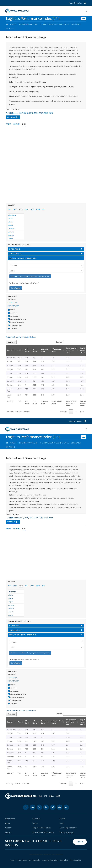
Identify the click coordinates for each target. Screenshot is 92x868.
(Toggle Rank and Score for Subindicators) (21, 337)
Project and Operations (42, 828)
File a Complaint (76, 860)
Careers (8, 828)
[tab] (46, 249)
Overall (12, 310)
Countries (36, 819)
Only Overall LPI (13, 306)
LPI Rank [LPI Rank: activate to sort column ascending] (27, 350)
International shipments (18, 319)
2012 (21, 209)
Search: (71, 342)
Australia (11, 235)
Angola (11, 225)
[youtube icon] (60, 807)
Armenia (11, 232)
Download (13, 117)
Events (62, 819)
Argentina (11, 229)
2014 (27, 209)
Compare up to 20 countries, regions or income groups (30, 276)
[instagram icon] (53, 807)
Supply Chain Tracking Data (55, 24)
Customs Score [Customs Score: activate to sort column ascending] (44, 350)
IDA (40, 796)
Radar (9, 124)
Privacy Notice (22, 860)
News (7, 823)
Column (17, 124)
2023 (44, 209)
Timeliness (14, 329)
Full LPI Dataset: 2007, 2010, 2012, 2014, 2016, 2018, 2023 (29, 113)
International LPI (28, 24)
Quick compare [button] (15, 254)
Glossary (76, 24)
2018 (38, 209)
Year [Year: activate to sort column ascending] (19, 350)
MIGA (51, 796)
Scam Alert (64, 860)
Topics (35, 823)
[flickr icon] (66, 807)
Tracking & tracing (16, 325)
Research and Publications (43, 832)
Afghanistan (12, 215)
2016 (32, 209)
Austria (11, 239)
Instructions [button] (14, 249)
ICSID (58, 796)
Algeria (11, 222)
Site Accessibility (35, 860)
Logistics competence (17, 322)
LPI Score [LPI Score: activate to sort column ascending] (35, 350)
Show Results (16, 288)
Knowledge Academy (68, 828)
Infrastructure (15, 316)
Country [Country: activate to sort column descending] (10, 350)
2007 (10, 209)
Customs (13, 313)
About (13, 24)
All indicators (13, 303)
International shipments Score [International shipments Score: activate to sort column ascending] (71, 350)
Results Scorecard (67, 832)
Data (61, 823)
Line (24, 124)
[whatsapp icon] (33, 807)
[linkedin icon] (46, 807)
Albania (11, 219)
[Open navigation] (86, 11)
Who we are (10, 819)
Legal (13, 860)
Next (82, 412)
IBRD (35, 796)
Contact (8, 832)
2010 (15, 209)
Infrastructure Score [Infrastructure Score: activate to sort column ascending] (57, 350)
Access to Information (50, 860)
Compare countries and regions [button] (22, 258)
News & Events (75, 3)
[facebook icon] (26, 807)
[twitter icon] (39, 807)
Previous (63, 412)
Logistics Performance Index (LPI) (33, 18)
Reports (10, 29)
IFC (45, 796)
